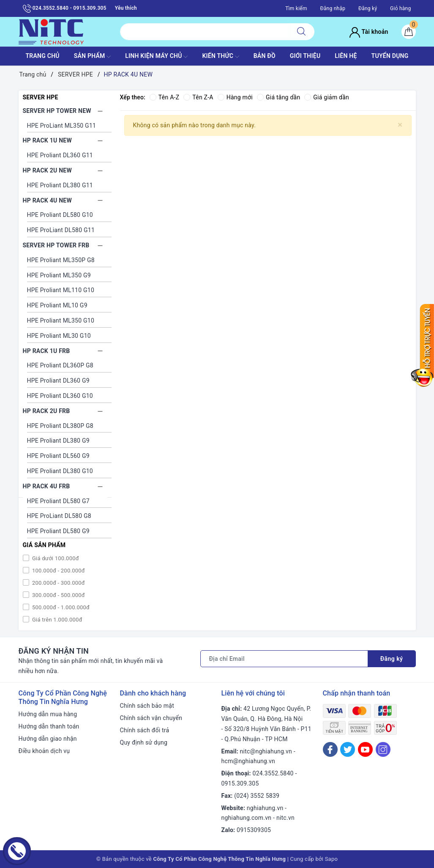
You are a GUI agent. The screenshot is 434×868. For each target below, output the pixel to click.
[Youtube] (365, 749)
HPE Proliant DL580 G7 (58, 501)
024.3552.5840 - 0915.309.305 (65, 8)
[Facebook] (330, 749)
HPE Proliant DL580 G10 (60, 215)
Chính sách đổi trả (145, 730)
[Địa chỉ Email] (284, 659)
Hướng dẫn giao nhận (48, 739)
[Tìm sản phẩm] (204, 32)
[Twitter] (348, 749)
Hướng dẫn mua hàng (48, 714)
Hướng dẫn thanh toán (49, 726)
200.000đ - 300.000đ (58, 583)
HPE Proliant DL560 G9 (58, 456)
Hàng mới (235, 97)
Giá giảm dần (327, 97)
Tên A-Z (164, 97)
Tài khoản (369, 32)
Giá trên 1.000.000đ (57, 620)
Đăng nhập (333, 8)
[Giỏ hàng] (409, 32)
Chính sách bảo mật (147, 706)
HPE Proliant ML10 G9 (57, 305)
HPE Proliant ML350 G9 (59, 275)
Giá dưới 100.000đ (55, 558)
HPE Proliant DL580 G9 (58, 531)
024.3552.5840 (273, 773)
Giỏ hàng (400, 8)
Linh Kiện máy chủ (156, 57)
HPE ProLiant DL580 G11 (61, 230)
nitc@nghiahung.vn (266, 751)
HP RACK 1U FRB (46, 351)
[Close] (400, 125)
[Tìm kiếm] (301, 32)
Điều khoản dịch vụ (44, 751)
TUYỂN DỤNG (390, 56)
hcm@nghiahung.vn (248, 761)
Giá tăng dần (279, 97)
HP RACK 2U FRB (46, 411)
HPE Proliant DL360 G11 (60, 155)
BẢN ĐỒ (265, 56)
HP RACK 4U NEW (47, 200)
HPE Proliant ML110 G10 (61, 290)
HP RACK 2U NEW (47, 170)
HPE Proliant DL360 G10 (60, 396)
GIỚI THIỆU (305, 56)
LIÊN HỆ (346, 56)
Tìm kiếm (296, 8)
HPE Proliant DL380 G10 (60, 471)
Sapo (332, 859)
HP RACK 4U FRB (46, 486)
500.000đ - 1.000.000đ (60, 607)
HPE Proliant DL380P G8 (60, 426)
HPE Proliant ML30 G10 (59, 336)
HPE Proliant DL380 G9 (58, 441)
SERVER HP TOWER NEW (57, 111)
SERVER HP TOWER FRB (56, 245)
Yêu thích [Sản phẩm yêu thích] (126, 8)
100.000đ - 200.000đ (58, 571)
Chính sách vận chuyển (151, 718)
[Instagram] (383, 749)
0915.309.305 (240, 783)
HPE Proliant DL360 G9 (58, 381)
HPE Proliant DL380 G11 (60, 185)
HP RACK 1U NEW (47, 140)
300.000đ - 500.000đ (58, 595)
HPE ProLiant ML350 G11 (62, 126)
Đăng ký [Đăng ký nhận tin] (392, 659)
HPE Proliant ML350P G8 (61, 260)
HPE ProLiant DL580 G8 (59, 516)
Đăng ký (368, 8)
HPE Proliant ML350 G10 (61, 320)
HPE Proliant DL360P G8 (60, 365)
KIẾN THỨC (220, 57)
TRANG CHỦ (42, 56)
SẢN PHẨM (93, 57)
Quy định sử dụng (144, 742)
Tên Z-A (198, 97)
